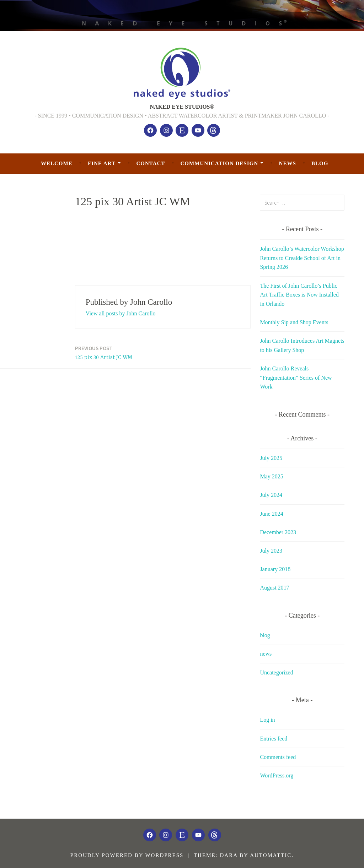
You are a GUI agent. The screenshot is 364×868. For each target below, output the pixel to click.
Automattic (271, 855)
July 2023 (271, 551)
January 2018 (275, 569)
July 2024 (271, 495)
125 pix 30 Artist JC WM (104, 352)
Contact (151, 163)
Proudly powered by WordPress (127, 855)
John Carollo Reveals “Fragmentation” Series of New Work (296, 378)
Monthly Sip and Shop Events (294, 322)
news (288, 163)
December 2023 (278, 532)
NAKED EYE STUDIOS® (182, 107)
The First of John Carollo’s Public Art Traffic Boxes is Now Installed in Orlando (299, 295)
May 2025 (271, 476)
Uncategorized (276, 672)
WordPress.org (277, 775)
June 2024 (271, 514)
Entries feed (274, 739)
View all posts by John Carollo (121, 313)
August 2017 (274, 588)
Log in (267, 720)
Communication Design (219, 163)
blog (320, 163)
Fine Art (102, 163)
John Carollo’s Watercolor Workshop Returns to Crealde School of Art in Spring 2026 (302, 258)
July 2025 (271, 458)
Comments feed (278, 757)
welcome (57, 163)
